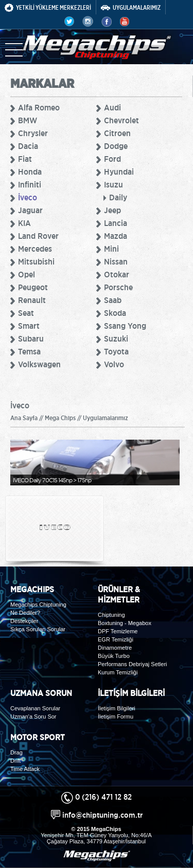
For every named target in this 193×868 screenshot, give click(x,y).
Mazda (116, 236)
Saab (113, 300)
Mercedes (35, 249)
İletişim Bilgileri (117, 708)
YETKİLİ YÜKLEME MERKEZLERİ (48, 7)
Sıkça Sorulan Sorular (38, 629)
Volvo (114, 364)
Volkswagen (39, 364)
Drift (15, 761)
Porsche (118, 287)
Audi (112, 107)
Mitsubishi (36, 261)
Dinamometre (115, 648)
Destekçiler (24, 621)
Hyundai (119, 172)
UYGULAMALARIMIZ (131, 7)
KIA (24, 223)
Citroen (117, 133)
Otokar (117, 274)
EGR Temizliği (116, 639)
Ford (112, 159)
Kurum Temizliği (118, 672)
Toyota (116, 351)
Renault (32, 300)
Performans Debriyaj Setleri (133, 664)
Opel (27, 274)
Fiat (25, 159)
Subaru (31, 338)
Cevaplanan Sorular (35, 708)
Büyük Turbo (114, 656)
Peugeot (33, 287)
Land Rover (38, 236)
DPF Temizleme (118, 631)
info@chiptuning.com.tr (102, 815)
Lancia (116, 223)
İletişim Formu (116, 716)
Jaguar (30, 210)
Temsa (29, 351)
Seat (26, 313)
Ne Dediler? (25, 613)
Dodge (116, 146)
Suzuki (116, 338)
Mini (111, 249)
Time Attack (25, 769)
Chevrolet (121, 120)
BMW (28, 120)
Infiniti (30, 184)
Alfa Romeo (39, 107)
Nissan (116, 261)
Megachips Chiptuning (38, 605)
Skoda (115, 313)
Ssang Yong (125, 326)
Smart (29, 326)
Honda (30, 172)
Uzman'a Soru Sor (33, 716)
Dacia (28, 146)
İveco (28, 197)
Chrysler (33, 133)
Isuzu (113, 184)
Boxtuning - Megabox (125, 623)
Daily (118, 197)
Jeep (112, 210)
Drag (16, 752)
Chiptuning (111, 615)
